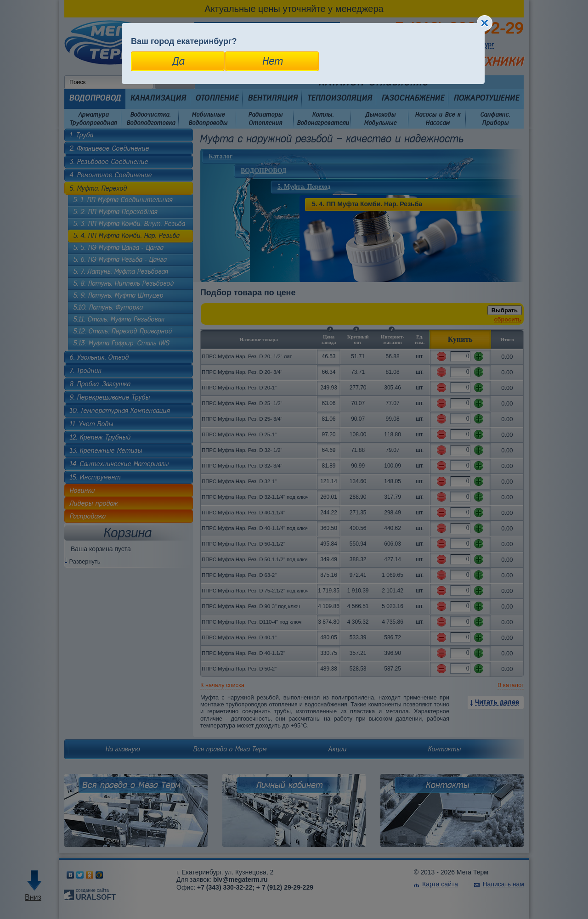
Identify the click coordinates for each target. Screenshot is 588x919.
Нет (272, 61)
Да (178, 61)
